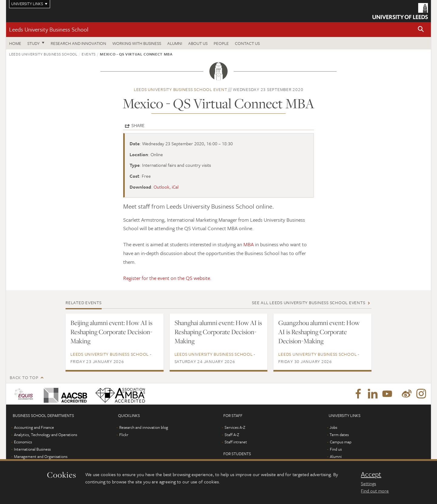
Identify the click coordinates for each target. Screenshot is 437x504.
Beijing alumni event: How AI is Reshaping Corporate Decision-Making (111, 332)
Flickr (124, 435)
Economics (23, 442)
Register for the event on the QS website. (167, 278)
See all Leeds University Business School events (308, 302)
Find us (336, 449)
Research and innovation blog (144, 427)
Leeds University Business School (49, 29)
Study (34, 43)
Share (138, 125)
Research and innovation (78, 43)
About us (198, 43)
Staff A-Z (232, 435)
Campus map (341, 442)
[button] (421, 30)
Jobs (333, 427)
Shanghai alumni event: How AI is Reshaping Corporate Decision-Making (218, 332)
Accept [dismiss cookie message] (371, 474)
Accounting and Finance (34, 427)
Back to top (24, 377)
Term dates (339, 435)
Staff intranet (236, 442)
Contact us (247, 43)
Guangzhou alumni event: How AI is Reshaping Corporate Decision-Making (319, 332)
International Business (32, 449)
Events (89, 54)
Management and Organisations (41, 456)
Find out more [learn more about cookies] (375, 491)
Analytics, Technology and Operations (46, 435)
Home (15, 43)
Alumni (175, 43)
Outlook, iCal (166, 187)
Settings (368, 483)
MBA (249, 244)
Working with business (137, 43)
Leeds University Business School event (181, 89)
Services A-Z (235, 427)
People (221, 43)
